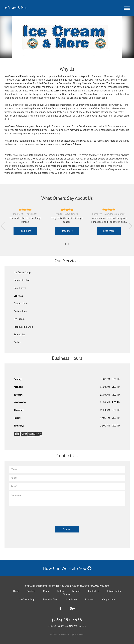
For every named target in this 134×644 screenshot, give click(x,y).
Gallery (60, 591)
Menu (46, 591)
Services (31, 591)
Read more (25, 231)
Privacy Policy (114, 591)
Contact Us (94, 591)
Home (16, 591)
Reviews (76, 591)
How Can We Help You (67, 568)
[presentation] (34, 515)
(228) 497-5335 (67, 620)
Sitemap (67, 594)
